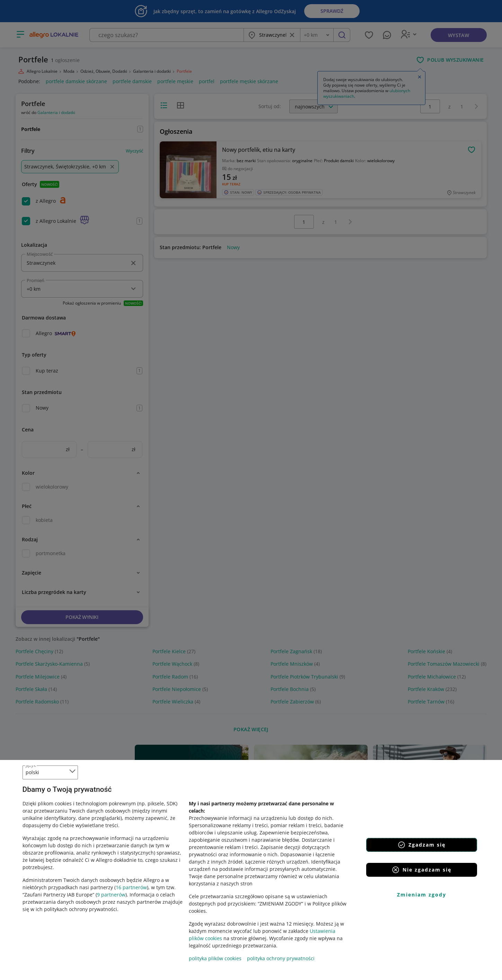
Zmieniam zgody (422, 895)
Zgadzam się (421, 845)
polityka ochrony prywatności (281, 958)
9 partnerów (111, 895)
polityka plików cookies (215, 958)
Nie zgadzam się (421, 870)
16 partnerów (131, 887)
